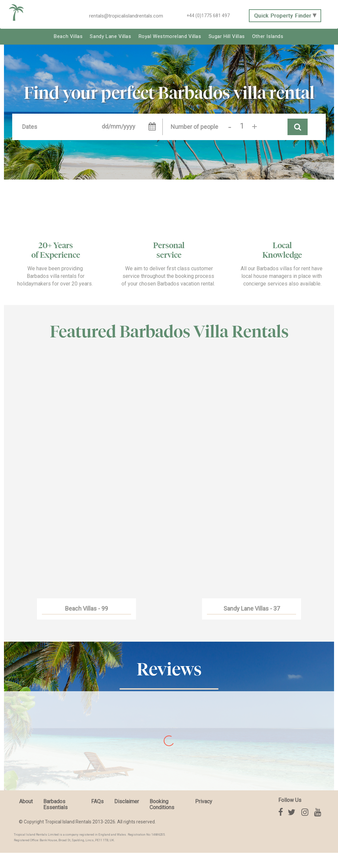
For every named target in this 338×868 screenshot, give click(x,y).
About (26, 801)
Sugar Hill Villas (227, 36)
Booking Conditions (162, 804)
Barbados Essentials (55, 804)
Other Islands (268, 36)
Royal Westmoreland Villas (170, 36)
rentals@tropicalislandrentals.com (126, 16)
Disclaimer (127, 801)
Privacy (204, 801)
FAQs (97, 801)
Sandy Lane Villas (110, 36)
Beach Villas (68, 36)
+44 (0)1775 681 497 (208, 16)
